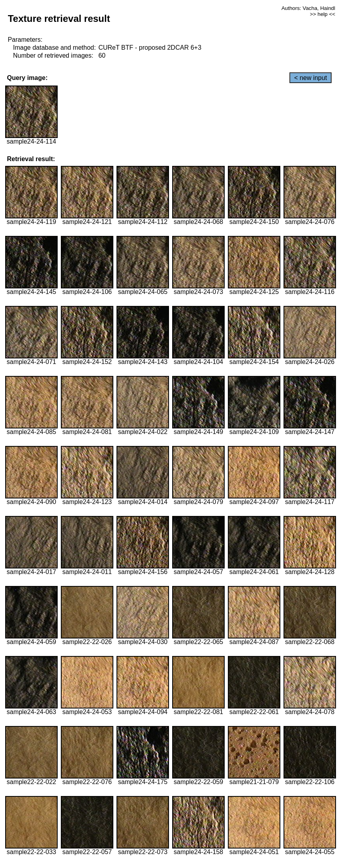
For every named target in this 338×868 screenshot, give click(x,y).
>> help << (322, 14)
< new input (311, 78)
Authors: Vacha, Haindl (308, 8)
